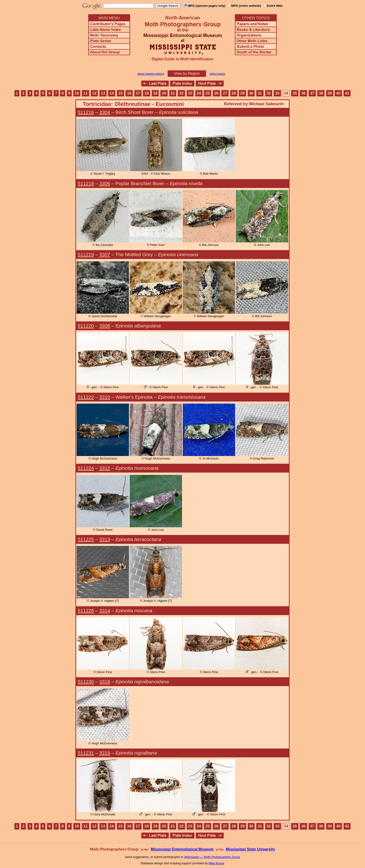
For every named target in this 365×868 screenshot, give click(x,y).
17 (138, 93)
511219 (86, 254)
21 (173, 93)
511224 (86, 468)
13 (103, 93)
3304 (105, 112)
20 (164, 93)
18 (147, 93)
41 (347, 93)
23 (190, 93)
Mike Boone (216, 863)
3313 (105, 539)
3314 (105, 611)
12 (94, 93)
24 (199, 93)
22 (181, 93)
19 (155, 93)
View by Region (187, 73)
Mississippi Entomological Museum (182, 849)
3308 (105, 326)
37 (312, 93)
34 (286, 93)
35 (295, 93)
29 (242, 93)
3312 (105, 468)
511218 (86, 183)
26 (216, 93)
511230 (86, 682)
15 (120, 93)
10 (77, 93)
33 (277, 93)
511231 (86, 753)
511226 (86, 611)
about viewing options (151, 74)
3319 (105, 753)
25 (208, 93)
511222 (86, 397)
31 (260, 93)
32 (269, 93)
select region (217, 74)
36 (303, 93)
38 (321, 93)
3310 (105, 397)
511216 (86, 112)
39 (330, 93)
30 (251, 93)
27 (225, 93)
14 (112, 93)
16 (129, 93)
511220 (86, 326)
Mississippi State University (250, 849)
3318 (105, 682)
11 (86, 93)
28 (234, 93)
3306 (105, 183)
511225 (86, 539)
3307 (105, 254)
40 (338, 93)
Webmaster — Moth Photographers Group (212, 857)
